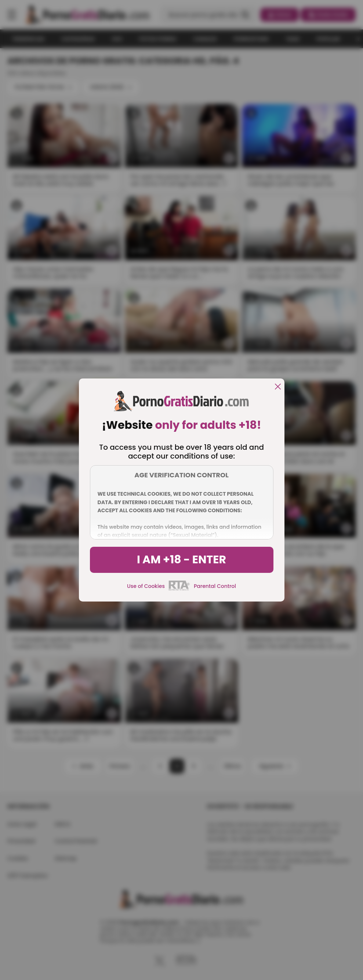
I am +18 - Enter (181, 560)
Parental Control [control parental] (215, 586)
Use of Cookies (146, 586)
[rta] (179, 589)
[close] (278, 387)
